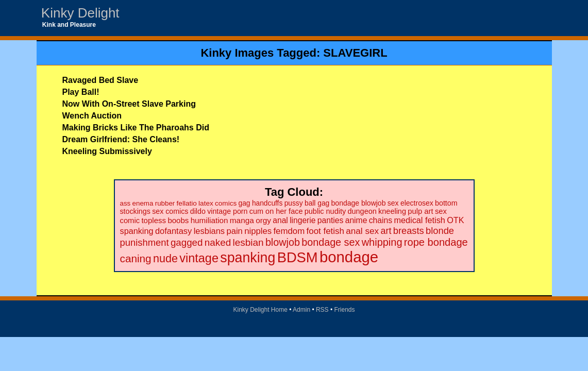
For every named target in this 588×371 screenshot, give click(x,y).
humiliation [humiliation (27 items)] (209, 220)
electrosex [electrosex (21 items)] (417, 203)
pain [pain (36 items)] (234, 231)
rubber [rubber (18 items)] (165, 203)
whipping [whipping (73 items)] (382, 242)
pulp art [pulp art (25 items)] (420, 211)
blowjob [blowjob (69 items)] (283, 242)
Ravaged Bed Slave (100, 80)
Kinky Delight (80, 13)
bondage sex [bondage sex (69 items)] (331, 242)
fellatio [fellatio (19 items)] (187, 203)
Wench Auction (92, 116)
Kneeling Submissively (107, 151)
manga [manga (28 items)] (242, 220)
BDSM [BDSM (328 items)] (298, 257)
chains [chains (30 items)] (381, 220)
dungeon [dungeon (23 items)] (362, 211)
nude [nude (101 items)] (165, 258)
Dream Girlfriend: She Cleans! (121, 139)
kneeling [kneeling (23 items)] (392, 211)
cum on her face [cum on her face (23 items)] (276, 211)
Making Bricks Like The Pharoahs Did (136, 128)
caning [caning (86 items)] (136, 258)
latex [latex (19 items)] (206, 203)
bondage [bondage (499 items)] (349, 257)
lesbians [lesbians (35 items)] (209, 231)
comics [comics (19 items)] (226, 203)
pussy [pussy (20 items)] (294, 203)
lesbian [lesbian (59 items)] (248, 242)
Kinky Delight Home (260, 310)
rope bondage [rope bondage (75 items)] (436, 242)
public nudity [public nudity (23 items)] (325, 211)
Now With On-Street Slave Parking (129, 104)
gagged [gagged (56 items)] (187, 242)
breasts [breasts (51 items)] (409, 231)
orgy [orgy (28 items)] (263, 220)
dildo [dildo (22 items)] (198, 211)
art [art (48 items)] (386, 231)
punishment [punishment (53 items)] (145, 242)
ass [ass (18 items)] (125, 203)
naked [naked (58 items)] (218, 242)
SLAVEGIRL (355, 53)
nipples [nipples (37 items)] (258, 231)
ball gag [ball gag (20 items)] (317, 203)
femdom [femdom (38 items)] (289, 231)
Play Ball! (81, 92)
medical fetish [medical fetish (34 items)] (419, 220)
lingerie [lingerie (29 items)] (303, 220)
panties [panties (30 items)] (331, 220)
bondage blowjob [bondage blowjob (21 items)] (359, 203)
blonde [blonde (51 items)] (440, 231)
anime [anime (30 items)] (356, 220)
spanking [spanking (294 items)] (248, 258)
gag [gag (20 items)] (245, 203)
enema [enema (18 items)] (143, 203)
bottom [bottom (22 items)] (446, 203)
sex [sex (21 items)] (393, 203)
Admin (301, 310)
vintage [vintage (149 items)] (199, 258)
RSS (322, 310)
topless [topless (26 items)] (154, 220)
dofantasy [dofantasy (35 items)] (173, 231)
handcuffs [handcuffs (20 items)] (267, 203)
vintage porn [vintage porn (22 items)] (227, 211)
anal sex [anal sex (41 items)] (362, 231)
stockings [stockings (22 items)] (135, 211)
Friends (345, 310)
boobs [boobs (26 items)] (178, 220)
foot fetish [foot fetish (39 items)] (325, 231)
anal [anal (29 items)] (280, 220)
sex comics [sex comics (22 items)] (170, 211)
